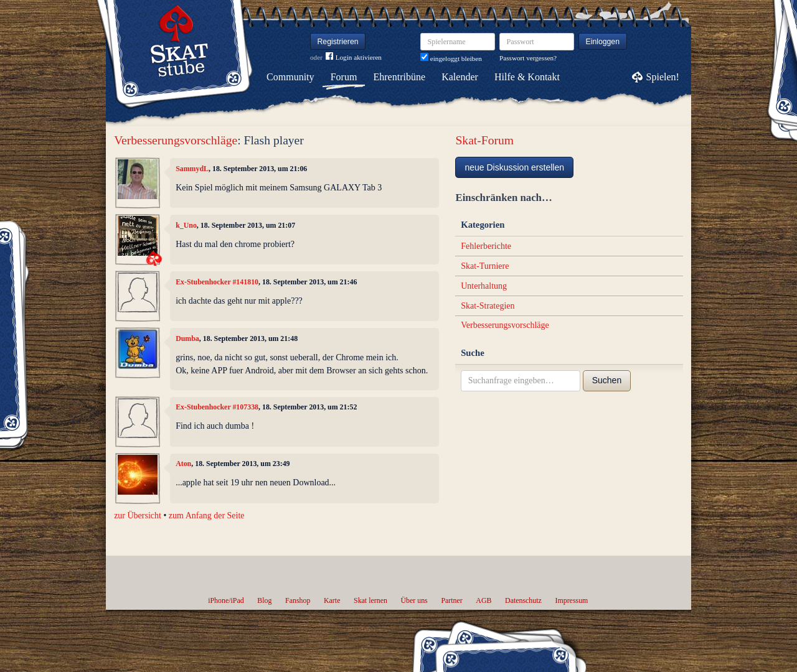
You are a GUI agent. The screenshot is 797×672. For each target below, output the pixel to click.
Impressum (571, 600)
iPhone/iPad (226, 600)
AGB (483, 600)
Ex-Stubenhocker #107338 (217, 407)
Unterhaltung (484, 286)
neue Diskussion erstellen (514, 167)
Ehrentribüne (400, 77)
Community (290, 77)
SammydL (192, 169)
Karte (332, 600)
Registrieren (338, 42)
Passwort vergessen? (528, 58)
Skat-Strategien (488, 306)
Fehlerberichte (486, 246)
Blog (264, 600)
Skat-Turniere (485, 266)
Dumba (187, 338)
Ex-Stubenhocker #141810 (217, 282)
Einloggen (603, 42)
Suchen (607, 380)
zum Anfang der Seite (207, 516)
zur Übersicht (138, 516)
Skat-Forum (484, 140)
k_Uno (186, 225)
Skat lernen (370, 600)
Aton (183, 464)
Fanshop (298, 600)
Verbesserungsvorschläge (176, 140)
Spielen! (663, 77)
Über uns (414, 600)
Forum (344, 77)
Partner (451, 600)
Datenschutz (523, 600)
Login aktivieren (354, 58)
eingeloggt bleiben (451, 58)
